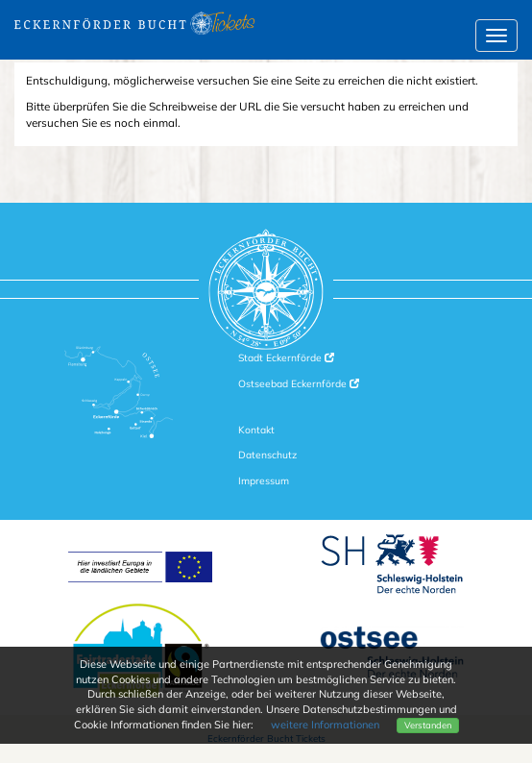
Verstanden (428, 725)
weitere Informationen (325, 725)
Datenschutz (267, 455)
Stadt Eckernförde (286, 358)
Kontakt (256, 430)
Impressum (264, 481)
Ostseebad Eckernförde (299, 384)
